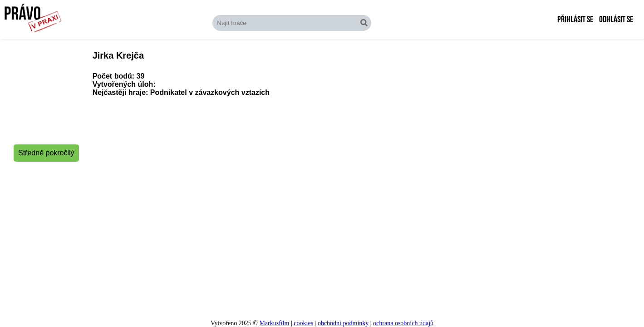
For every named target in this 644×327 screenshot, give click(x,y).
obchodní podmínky (343, 323)
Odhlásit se (616, 20)
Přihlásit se (575, 20)
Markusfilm (274, 323)
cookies (303, 323)
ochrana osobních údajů (403, 323)
